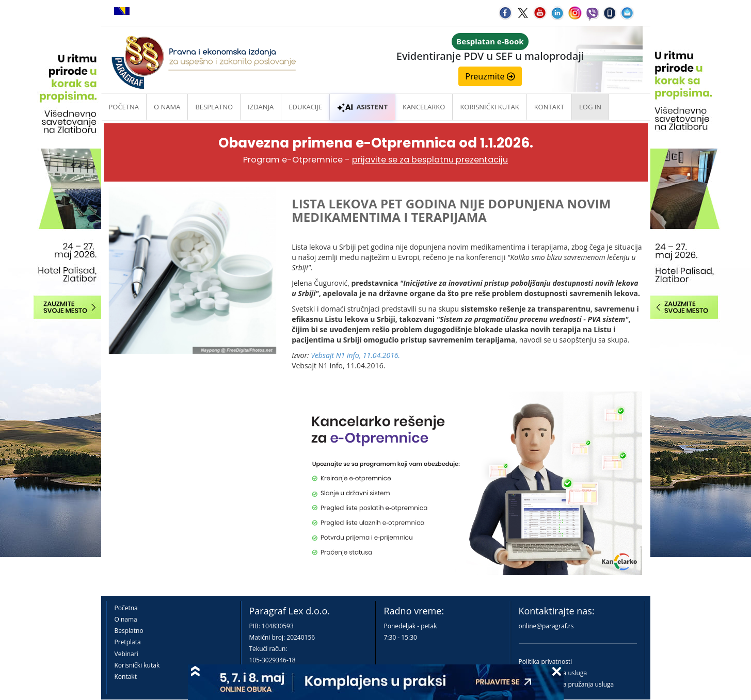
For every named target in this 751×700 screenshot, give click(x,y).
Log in (590, 107)
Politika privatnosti (546, 662)
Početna (124, 107)
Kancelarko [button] (424, 107)
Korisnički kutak (137, 665)
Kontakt (126, 677)
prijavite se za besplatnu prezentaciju (430, 160)
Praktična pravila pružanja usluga (566, 684)
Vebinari (126, 654)
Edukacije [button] (305, 107)
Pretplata (128, 642)
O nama (167, 107)
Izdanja (261, 107)
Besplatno (214, 107)
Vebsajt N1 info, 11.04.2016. (355, 355)
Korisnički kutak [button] (489, 107)
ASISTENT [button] (362, 107)
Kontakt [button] (549, 107)
